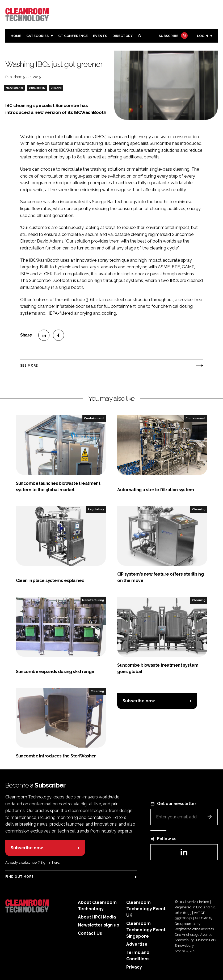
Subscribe (172, 36)
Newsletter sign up (99, 925)
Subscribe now (139, 701)
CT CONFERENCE (73, 36)
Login (203, 36)
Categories (37, 36)
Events (100, 36)
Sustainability (37, 88)
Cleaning (56, 88)
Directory (123, 36)
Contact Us (90, 933)
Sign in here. (50, 862)
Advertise (137, 944)
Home (16, 36)
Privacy (134, 967)
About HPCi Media (97, 917)
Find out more (19, 877)
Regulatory (96, 509)
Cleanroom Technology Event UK (146, 909)
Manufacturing (14, 88)
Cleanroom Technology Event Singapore (146, 930)
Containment (94, 418)
